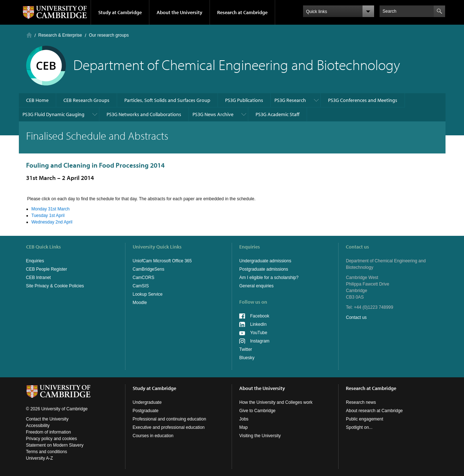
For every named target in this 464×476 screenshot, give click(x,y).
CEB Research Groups (86, 100)
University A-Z (40, 458)
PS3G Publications (244, 100)
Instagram (260, 341)
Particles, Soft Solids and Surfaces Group (167, 100)
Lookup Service (148, 294)
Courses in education (153, 436)
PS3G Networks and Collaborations (144, 114)
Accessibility (38, 426)
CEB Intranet (39, 278)
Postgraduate (146, 411)
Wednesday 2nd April (52, 222)
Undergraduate (147, 402)
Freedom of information (49, 432)
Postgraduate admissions (264, 269)
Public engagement (364, 419)
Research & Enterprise (60, 35)
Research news (361, 402)
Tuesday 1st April (48, 216)
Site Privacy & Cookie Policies (55, 286)
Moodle (140, 303)
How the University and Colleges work (276, 402)
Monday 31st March (51, 209)
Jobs (244, 419)
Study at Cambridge (120, 12)
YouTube (259, 333)
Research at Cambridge (242, 12)
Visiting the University (260, 436)
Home (29, 35)
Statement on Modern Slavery (55, 445)
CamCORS (144, 278)
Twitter (246, 349)
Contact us (356, 317)
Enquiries (35, 261)
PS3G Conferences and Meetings (363, 100)
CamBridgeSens (148, 269)
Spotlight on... (359, 427)
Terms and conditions (47, 452)
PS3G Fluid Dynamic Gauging (53, 114)
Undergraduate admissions (265, 261)
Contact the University (47, 419)
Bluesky (247, 358)
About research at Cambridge (374, 411)
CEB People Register (47, 269)
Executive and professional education (169, 427)
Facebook (260, 316)
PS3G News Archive (213, 114)
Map (243, 427)
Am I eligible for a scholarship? (269, 278)
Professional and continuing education (169, 419)
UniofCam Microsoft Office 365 (162, 261)
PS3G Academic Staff (277, 114)
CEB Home (37, 100)
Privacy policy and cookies (52, 439)
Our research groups (109, 35)
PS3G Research (290, 100)
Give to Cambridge (257, 411)
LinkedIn (258, 324)
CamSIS (141, 286)
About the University (179, 12)
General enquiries (256, 286)
